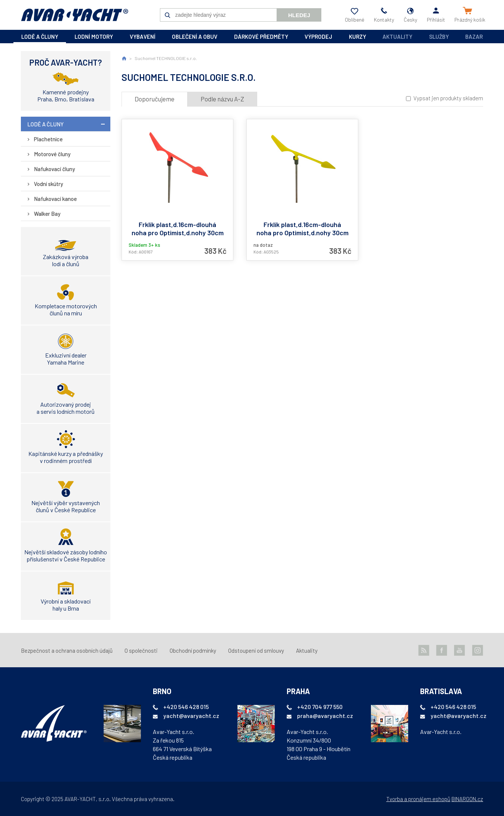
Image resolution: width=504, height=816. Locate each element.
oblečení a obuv (195, 37)
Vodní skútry (48, 184)
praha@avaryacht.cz (325, 716)
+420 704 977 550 (320, 707)
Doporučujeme (155, 99)
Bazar (474, 37)
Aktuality (397, 37)
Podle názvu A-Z (222, 99)
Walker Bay (47, 214)
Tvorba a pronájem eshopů (418, 799)
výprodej (318, 37)
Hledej (299, 15)
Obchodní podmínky (193, 650)
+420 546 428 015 (186, 707)
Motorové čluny (52, 154)
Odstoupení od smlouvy (256, 650)
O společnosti (141, 650)
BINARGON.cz (467, 799)
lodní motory (94, 37)
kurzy (357, 37)
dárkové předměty (261, 37)
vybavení (143, 37)
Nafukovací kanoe (55, 199)
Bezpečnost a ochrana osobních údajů (67, 650)
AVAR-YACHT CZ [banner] (75, 15)
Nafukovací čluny (54, 169)
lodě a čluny (40, 37)
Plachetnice (48, 139)
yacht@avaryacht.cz (191, 716)
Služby (439, 37)
